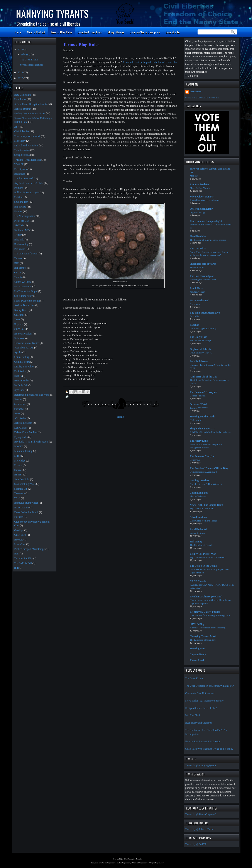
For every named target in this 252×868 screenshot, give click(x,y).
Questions (19, 315)
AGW (17, 414)
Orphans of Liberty (200, 349)
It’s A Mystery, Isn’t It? (201, 353)
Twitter (18, 235)
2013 (21, 73)
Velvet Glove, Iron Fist (202, 197)
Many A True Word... (200, 188)
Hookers (19, 540)
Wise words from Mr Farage (204, 521)
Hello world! (196, 420)
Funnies (18, 212)
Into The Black (193, 715)
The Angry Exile (199, 441)
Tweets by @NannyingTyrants (201, 766)
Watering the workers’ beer (203, 280)
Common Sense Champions (145, 32)
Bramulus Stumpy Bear (26, 503)
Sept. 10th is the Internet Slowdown (207, 557)
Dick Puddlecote (199, 361)
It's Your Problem (23, 334)
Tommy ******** (199, 408)
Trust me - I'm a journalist (28, 160)
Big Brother (20, 268)
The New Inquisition (25, 216)
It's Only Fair (21, 385)
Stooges (18, 399)
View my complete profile (202, 98)
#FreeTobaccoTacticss (32, 65)
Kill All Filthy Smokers (26, 146)
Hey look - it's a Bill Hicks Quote (31, 442)
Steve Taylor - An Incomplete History (205, 701)
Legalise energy (198, 212)
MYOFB (19, 447)
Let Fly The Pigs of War (203, 554)
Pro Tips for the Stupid (26, 291)
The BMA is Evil (23, 563)
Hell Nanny (196, 542)
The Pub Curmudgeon (202, 276)
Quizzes (19, 470)
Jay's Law (19, 390)
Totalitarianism (22, 150)
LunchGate (20, 544)
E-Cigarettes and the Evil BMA (201, 708)
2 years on (195, 304)
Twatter (18, 258)
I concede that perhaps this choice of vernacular (150, 62)
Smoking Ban (21, 202)
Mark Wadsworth (200, 301)
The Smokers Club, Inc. (203, 456)
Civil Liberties (22, 131)
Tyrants (18, 277)
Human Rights (22, 381)
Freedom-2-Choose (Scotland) (206, 597)
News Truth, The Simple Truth (207, 505)
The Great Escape (194, 678)
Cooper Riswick (198, 396)
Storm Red (195, 316)
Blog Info (19, 240)
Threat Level (197, 660)
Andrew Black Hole (25, 305)
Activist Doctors (23, 109)
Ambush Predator (200, 184)
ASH (17, 127)
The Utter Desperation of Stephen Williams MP (210, 686)
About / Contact (36, 32)
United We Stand (23, 282)
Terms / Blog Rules (61, 32)
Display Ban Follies (25, 367)
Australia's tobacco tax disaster (205, 200)
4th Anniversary (198, 292)
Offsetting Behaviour (201, 209)
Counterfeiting (22, 357)
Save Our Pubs (22, 479)
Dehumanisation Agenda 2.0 (204, 472)
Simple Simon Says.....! (202, 429)
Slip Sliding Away (24, 296)
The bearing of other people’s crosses (208, 240)
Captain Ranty (198, 654)
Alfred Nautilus (198, 517)
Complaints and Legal (90, 32)
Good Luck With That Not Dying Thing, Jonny (209, 749)
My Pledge (20, 461)
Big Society (20, 207)
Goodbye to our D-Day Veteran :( (206, 484)
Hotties (18, 376)
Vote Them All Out (24, 348)
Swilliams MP (22, 230)
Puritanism (20, 249)
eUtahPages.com (124, 863)
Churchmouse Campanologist (206, 221)
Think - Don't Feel (24, 179)
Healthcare (20, 174)
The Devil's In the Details (204, 566)
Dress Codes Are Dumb (26, 512)
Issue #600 (195, 460)
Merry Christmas (198, 496)
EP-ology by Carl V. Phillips (205, 612)
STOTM (19, 226)
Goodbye (19, 530)
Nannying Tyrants (52, 13)
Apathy (18, 353)
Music (18, 456)
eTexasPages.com (108, 863)
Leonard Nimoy (198, 533)
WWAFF (19, 164)
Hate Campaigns (23, 95)
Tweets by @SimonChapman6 (201, 814)
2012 (21, 78)
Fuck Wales (20, 371)
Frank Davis (197, 288)
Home (18, 32)
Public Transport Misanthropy (30, 549)
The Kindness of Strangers (203, 640)
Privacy (18, 465)
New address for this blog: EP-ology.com (210, 615)
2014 (21, 50)
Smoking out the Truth (202, 417)
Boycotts (19, 324)
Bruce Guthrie (22, 508)
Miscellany (20, 141)
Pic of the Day (22, 221)
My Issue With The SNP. (202, 508)
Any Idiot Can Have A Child (29, 183)
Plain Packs (20, 99)
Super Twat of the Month (27, 301)
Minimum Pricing (23, 451)
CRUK (18, 273)
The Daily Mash (199, 337)
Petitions (19, 188)
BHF (17, 263)
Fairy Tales (20, 329)
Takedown (20, 493)
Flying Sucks (21, 437)
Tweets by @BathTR (196, 844)
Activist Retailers (23, 423)
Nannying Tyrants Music (203, 636)
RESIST (19, 475)
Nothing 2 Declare (200, 481)
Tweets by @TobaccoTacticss (200, 829)
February (26, 55)
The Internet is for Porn (26, 254)
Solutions (19, 338)
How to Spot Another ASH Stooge (203, 742)
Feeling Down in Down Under (30, 114)
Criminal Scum (22, 362)
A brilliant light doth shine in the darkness (210, 432)
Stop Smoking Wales (25, 484)
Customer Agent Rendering (203, 328)
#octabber (19, 409)
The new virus (197, 267)
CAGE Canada (198, 581)
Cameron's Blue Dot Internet (200, 693)
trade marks (20, 404)
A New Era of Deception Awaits (31, 104)
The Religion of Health (201, 545)
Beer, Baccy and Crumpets (199, 723)
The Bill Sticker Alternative (205, 313)
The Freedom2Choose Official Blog (209, 468)
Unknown (196, 92)
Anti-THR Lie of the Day (204, 377)
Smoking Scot (197, 649)
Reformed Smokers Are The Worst (32, 395)
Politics (18, 197)
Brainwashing (21, 244)
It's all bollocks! (199, 529)
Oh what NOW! (199, 404)
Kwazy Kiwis (21, 310)
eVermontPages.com (139, 863)
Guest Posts (20, 535)
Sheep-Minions (116, 32)
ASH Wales (20, 418)
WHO (17, 498)
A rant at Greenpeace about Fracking (208, 628)
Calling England (199, 493)
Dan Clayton (21, 428)
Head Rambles (198, 236)
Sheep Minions (22, 155)
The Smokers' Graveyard (204, 392)
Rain (17, 554)
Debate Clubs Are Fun (26, 432)
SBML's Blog (197, 624)
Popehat (194, 325)
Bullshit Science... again (27, 193)
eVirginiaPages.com (156, 863)
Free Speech (21, 169)
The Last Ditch (198, 249)
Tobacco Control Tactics (27, 343)
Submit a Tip (173, 32)
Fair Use (19, 517)
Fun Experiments (23, 287)
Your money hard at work (27, 136)
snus (17, 568)
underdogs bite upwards (203, 264)
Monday (194, 176)
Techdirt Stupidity (24, 558)
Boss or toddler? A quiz (201, 340)
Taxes (17, 320)
